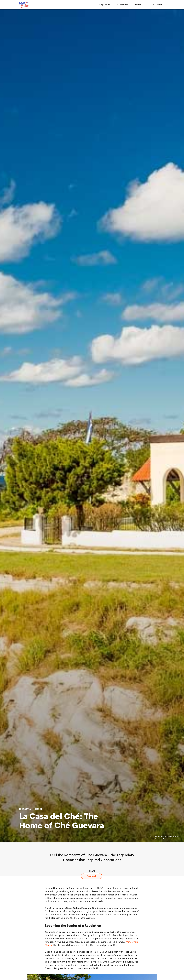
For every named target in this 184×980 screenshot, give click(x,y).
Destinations (122, 5)
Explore (137, 5)
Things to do (104, 5)
